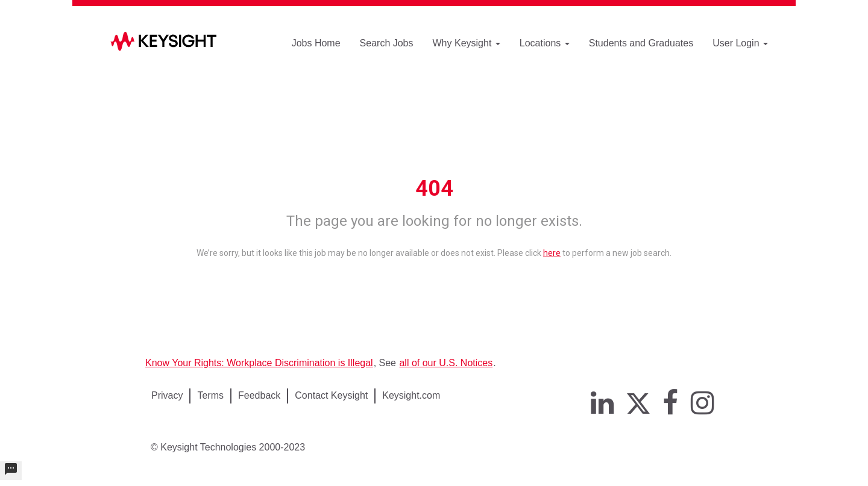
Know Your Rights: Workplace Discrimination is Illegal (259, 363)
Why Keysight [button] (467, 43)
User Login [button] (740, 43)
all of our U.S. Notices (446, 363)
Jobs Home (316, 43)
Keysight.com (411, 395)
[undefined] (11, 471)
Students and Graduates (641, 43)
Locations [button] (545, 43)
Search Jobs (387, 43)
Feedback (259, 395)
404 (434, 188)
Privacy (167, 395)
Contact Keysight (331, 395)
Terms (210, 395)
